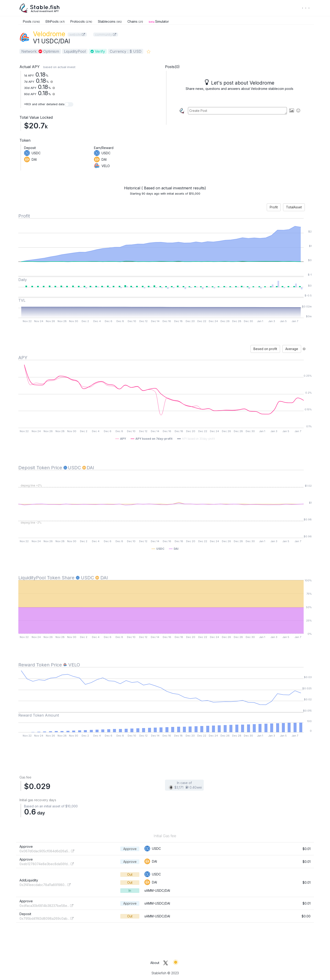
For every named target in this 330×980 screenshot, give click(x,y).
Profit (274, 207)
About (155, 963)
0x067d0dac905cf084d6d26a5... (47, 851)
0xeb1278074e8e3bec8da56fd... (47, 864)
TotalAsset (294, 207)
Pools (31, 21)
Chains (135, 21)
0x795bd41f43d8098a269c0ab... (47, 918)
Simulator (159, 21)
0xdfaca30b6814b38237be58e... (46, 906)
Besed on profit (265, 349)
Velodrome (49, 34)
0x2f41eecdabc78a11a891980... (45, 885)
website (77, 35)
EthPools (55, 21)
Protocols (81, 21)
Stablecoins (110, 21)
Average (292, 349)
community (106, 35)
